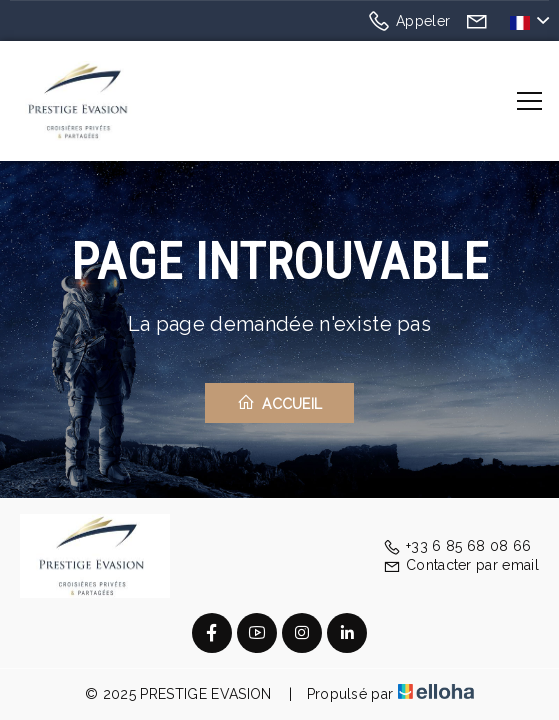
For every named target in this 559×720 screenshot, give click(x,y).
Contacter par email (461, 565)
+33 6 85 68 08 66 (457, 546)
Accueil (280, 402)
